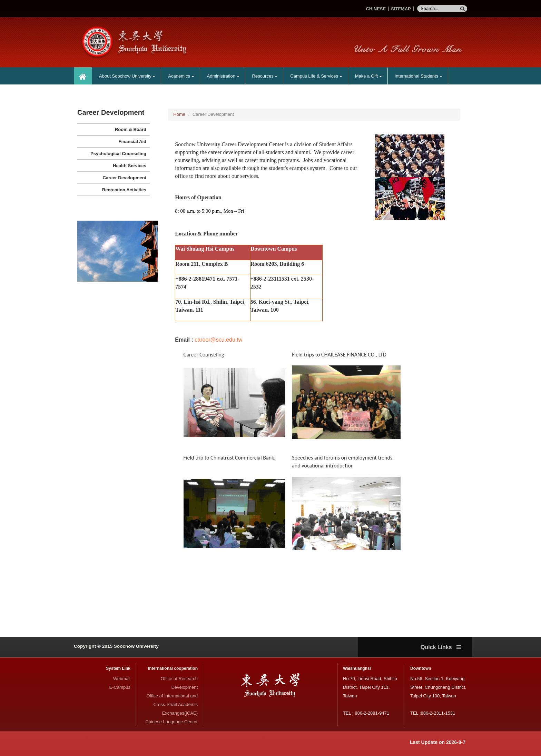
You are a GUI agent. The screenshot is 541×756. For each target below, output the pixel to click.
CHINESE (376, 9)
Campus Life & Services (316, 76)
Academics (181, 76)
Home (179, 114)
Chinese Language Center (171, 722)
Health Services (130, 166)
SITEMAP (401, 9)
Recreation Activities (124, 190)
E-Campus (120, 687)
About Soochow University (127, 76)
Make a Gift (368, 76)
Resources (265, 76)
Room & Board (131, 129)
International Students (419, 76)
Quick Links (441, 647)
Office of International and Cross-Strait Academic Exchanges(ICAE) (172, 704)
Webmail (122, 679)
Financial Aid (132, 142)
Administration (223, 76)
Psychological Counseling (118, 154)
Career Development (125, 178)
